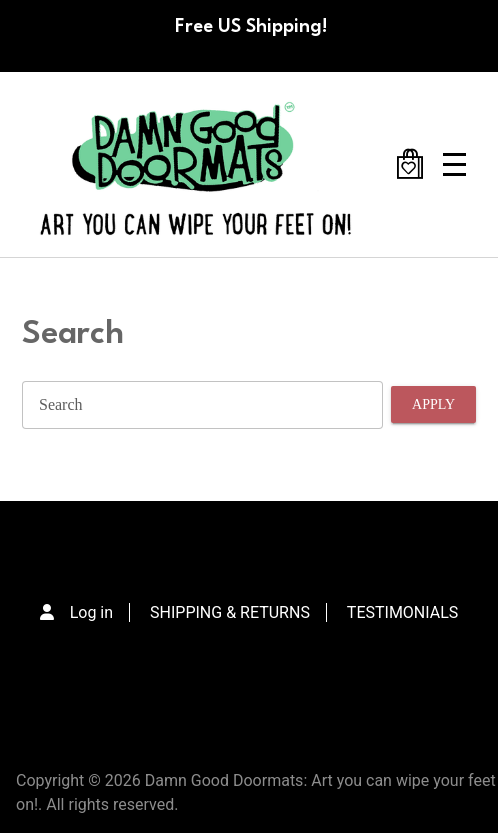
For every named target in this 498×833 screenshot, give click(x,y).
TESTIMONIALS (402, 612)
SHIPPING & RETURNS (230, 612)
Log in (91, 612)
